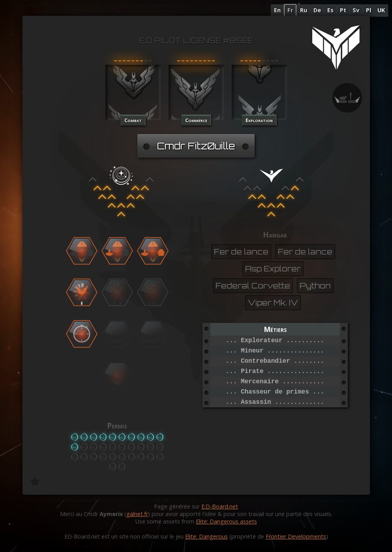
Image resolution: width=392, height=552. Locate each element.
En (277, 10)
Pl (369, 10)
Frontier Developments (296, 536)
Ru (304, 10)
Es (330, 10)
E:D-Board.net (220, 506)
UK (381, 10)
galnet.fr (137, 514)
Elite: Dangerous (206, 536)
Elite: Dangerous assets (226, 521)
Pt (343, 10)
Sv (356, 10)
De (317, 10)
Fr (290, 10)
